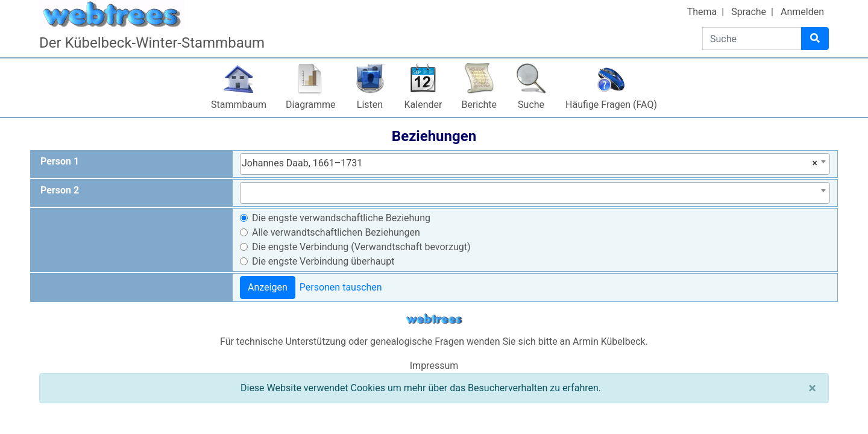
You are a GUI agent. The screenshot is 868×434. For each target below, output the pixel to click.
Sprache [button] (749, 12)
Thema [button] (702, 12)
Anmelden (802, 12)
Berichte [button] (479, 105)
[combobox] (535, 164)
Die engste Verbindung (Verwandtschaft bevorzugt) (361, 247)
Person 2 (60, 190)
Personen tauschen (341, 287)
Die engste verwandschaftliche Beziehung (341, 218)
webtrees (434, 319)
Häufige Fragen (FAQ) (611, 105)
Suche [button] (531, 105)
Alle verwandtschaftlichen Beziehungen (336, 232)
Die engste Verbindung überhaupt (323, 261)
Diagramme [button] (310, 105)
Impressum (434, 366)
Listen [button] (370, 105)
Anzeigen (268, 287)
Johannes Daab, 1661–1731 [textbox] (530, 163)
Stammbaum (239, 105)
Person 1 (60, 161)
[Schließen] (812, 388)
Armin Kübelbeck (609, 341)
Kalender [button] (423, 105)
